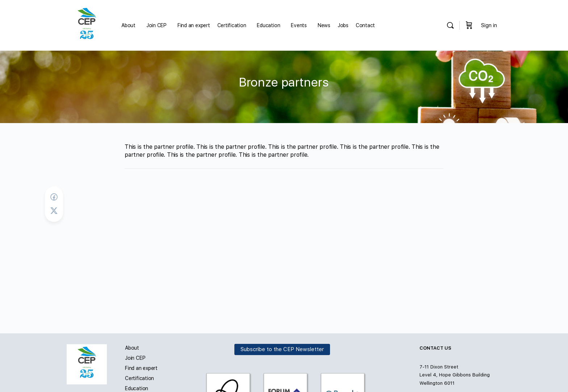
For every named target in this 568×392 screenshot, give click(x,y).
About (132, 348)
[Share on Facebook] (54, 197)
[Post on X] (54, 211)
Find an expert (141, 368)
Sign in (489, 25)
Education (137, 388)
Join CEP (135, 358)
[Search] (450, 25)
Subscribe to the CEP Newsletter (282, 349)
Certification (139, 378)
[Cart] (469, 25)
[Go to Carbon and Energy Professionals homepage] (87, 24)
